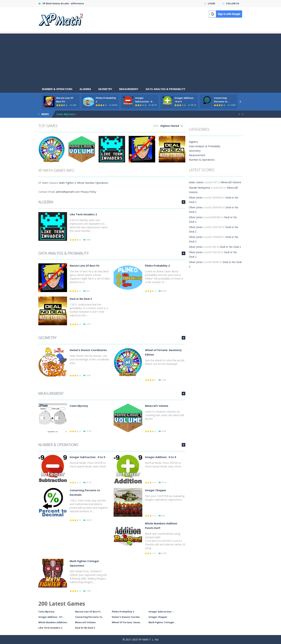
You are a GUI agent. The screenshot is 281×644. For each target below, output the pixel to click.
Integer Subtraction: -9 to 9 (87, 457)
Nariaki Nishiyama (199, 188)
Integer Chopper (156, 490)
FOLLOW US (233, 3)
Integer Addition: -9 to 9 (160, 457)
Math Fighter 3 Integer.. (162, 622)
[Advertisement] (140, 59)
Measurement (129, 89)
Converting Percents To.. (89, 617)
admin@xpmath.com (68, 192)
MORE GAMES (184, 202)
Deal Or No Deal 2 (85, 628)
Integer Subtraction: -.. (162, 612)
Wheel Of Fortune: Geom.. (127, 622)
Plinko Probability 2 (157, 266)
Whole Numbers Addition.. (53, 622)
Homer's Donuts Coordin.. (126, 617)
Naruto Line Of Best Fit (85, 266)
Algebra (85, 89)
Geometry (105, 89)
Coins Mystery (65, 114)
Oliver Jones (196, 197)
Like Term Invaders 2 (83, 214)
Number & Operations (57, 89)
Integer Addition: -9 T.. (51, 617)
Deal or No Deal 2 (81, 299)
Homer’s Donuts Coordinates (88, 350)
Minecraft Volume (157, 406)
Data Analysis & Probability (165, 89)
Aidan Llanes (196, 182)
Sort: (156, 126)
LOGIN (211, 3)
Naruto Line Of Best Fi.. (88, 612)
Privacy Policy (88, 192)
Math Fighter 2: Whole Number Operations (84, 183)
